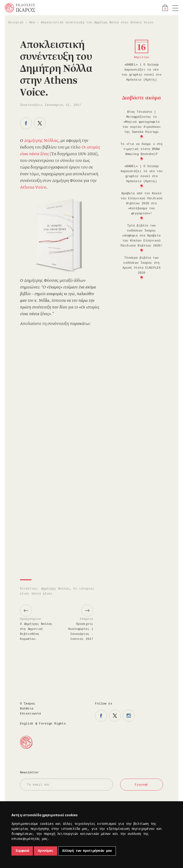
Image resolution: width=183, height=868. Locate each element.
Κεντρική (16, 23)
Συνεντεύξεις (31, 105)
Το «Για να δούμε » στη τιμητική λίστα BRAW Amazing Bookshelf (142, 149)
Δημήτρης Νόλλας (41, 141)
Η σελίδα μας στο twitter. (115, 716)
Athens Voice (33, 188)
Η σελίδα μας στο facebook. (101, 716)
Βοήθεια (27, 709)
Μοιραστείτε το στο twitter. (40, 123)
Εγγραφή (142, 785)
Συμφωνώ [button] (22, 851)
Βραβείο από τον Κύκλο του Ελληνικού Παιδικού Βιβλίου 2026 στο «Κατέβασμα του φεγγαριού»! (142, 203)
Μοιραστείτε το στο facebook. (26, 123)
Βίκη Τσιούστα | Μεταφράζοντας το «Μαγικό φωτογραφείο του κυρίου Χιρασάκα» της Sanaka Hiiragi (142, 122)
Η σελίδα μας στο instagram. (129, 716)
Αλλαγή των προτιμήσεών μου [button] (87, 851)
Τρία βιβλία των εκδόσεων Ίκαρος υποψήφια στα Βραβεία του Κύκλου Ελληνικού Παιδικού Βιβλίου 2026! (142, 236)
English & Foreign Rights (43, 724)
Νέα (32, 23)
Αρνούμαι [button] (46, 851)
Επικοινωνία (30, 714)
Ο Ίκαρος (28, 704)
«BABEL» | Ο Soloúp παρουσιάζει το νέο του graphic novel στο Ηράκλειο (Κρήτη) (142, 72)
